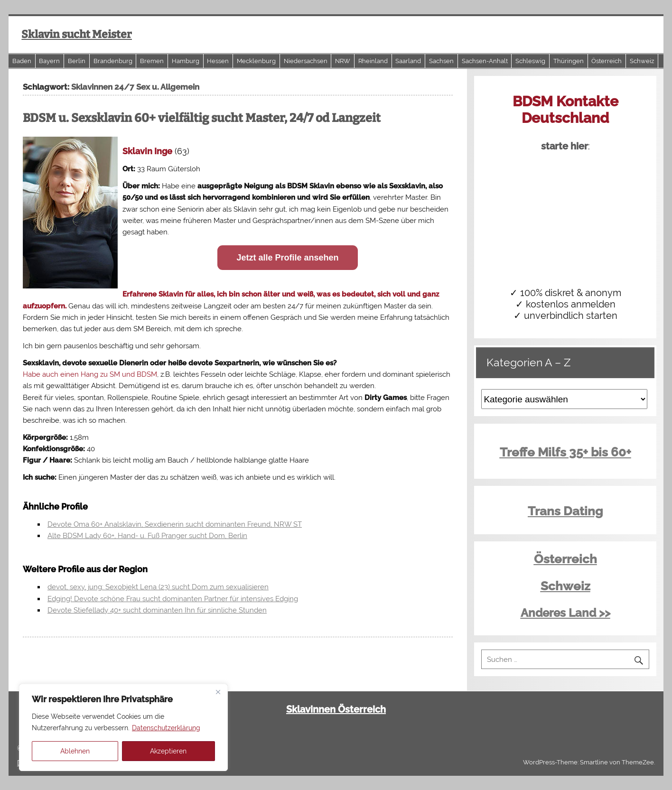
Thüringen (569, 61)
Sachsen (441, 61)
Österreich (607, 61)
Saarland (408, 61)
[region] (123, 727)
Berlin (77, 61)
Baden (22, 61)
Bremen (152, 61)
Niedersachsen (306, 61)
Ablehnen (75, 751)
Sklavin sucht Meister (77, 34)
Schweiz (642, 61)
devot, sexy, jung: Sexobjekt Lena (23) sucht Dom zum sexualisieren (158, 587)
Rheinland (373, 61)
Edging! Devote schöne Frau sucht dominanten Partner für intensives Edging (173, 599)
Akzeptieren (168, 751)
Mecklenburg (256, 61)
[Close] (218, 692)
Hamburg (186, 61)
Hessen (218, 61)
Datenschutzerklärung (166, 728)
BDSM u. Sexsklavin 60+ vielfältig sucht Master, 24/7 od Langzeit (202, 118)
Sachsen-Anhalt (485, 61)
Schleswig (530, 61)
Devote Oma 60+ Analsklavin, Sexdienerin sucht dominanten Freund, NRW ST (175, 524)
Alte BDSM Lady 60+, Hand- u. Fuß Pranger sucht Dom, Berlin (147, 536)
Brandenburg (113, 61)
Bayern (49, 61)
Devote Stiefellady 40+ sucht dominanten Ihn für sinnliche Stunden (157, 610)
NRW (343, 61)
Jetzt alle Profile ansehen (287, 258)
